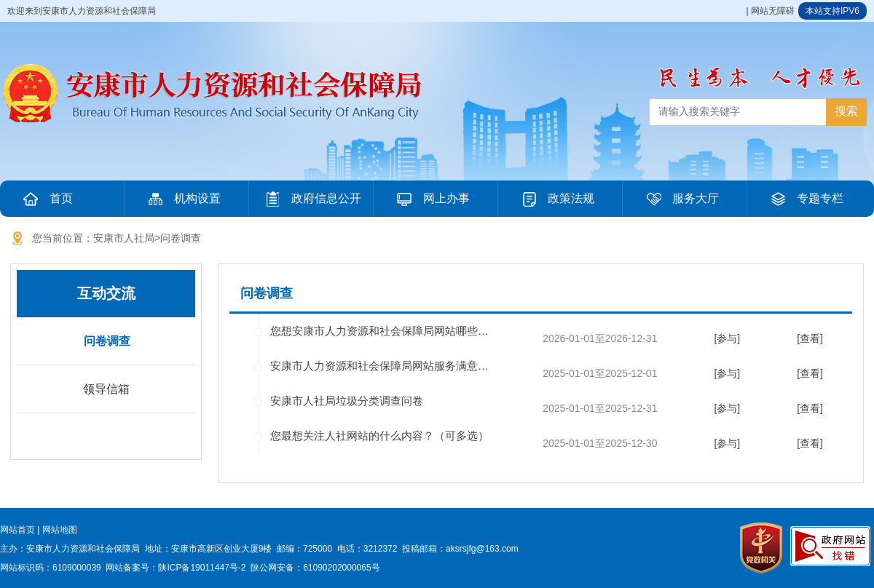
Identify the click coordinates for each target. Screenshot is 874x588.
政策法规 (556, 199)
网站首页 (17, 530)
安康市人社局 (124, 238)
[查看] (810, 338)
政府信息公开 (312, 199)
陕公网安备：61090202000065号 (315, 568)
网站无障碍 (773, 11)
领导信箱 (106, 389)
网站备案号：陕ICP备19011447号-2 (176, 568)
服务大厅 (681, 199)
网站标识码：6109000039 (51, 568)
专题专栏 (806, 199)
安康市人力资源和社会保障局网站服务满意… (379, 366)
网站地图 (60, 530)
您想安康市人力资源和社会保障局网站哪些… (379, 331)
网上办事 (432, 199)
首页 (47, 199)
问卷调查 (181, 238)
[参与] (727, 338)
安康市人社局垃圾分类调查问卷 (347, 401)
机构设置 (183, 199)
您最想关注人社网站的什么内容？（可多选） (379, 436)
